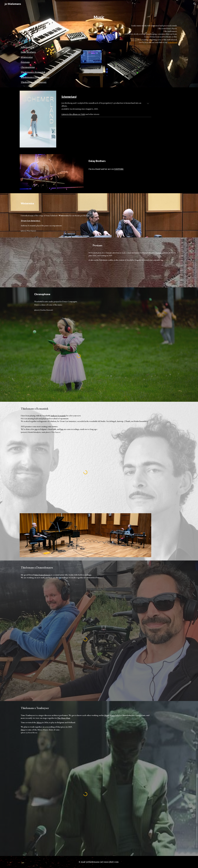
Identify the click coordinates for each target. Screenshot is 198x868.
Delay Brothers (28, 52)
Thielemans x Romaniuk (33, 72)
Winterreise (27, 57)
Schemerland (27, 47)
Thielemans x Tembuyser (34, 82)
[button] (195, 4)
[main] (99, 17)
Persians (25, 62)
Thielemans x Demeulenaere (35, 77)
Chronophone (28, 67)
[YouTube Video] (52, 262)
